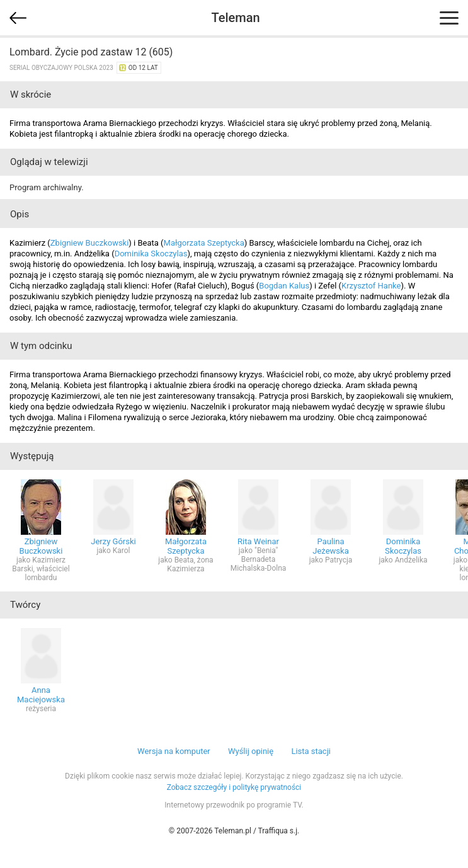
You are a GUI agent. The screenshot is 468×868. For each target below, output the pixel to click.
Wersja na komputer (174, 751)
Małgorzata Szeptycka (204, 243)
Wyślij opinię (251, 751)
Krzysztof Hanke (371, 286)
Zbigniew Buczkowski (90, 243)
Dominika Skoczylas (151, 254)
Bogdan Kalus (284, 286)
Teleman (235, 18)
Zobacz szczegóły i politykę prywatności (234, 787)
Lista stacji (311, 751)
